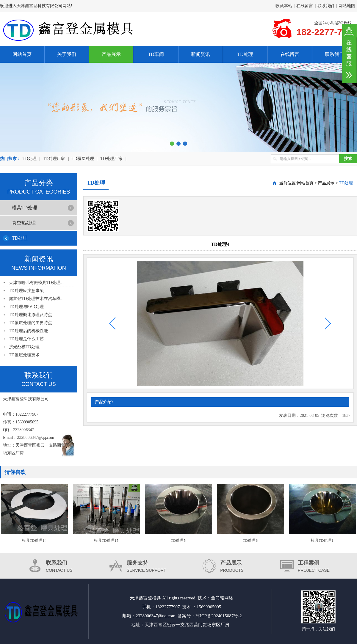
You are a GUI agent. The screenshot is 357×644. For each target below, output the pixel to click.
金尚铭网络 (222, 598)
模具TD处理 (25, 208)
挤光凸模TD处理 (24, 347)
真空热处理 (24, 223)
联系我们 (326, 6)
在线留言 (305, 6)
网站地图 (347, 6)
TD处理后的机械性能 (28, 331)
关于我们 (67, 54)
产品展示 (111, 54)
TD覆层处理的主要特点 (30, 323)
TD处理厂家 (54, 159)
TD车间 (156, 54)
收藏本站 (284, 6)
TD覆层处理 (83, 159)
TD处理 (245, 54)
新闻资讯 (201, 54)
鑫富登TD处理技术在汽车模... (36, 299)
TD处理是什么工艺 (26, 339)
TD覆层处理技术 (24, 355)
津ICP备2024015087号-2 (219, 616)
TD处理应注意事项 (26, 291)
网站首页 (22, 54)
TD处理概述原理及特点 (30, 315)
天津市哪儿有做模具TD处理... (36, 283)
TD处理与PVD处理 (26, 307)
